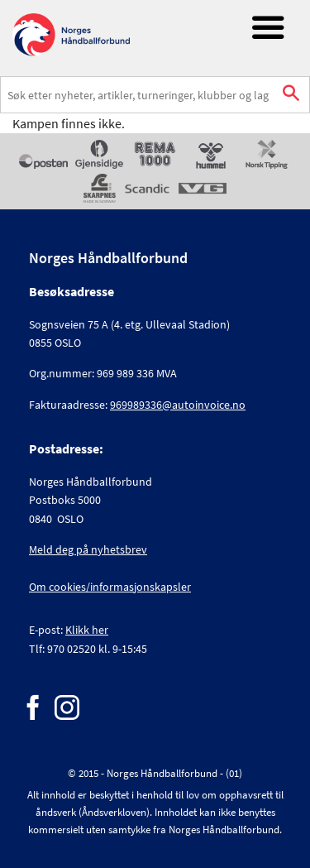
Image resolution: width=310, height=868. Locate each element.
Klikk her (87, 630)
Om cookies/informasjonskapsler (110, 587)
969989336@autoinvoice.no (178, 405)
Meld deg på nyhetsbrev (88, 549)
